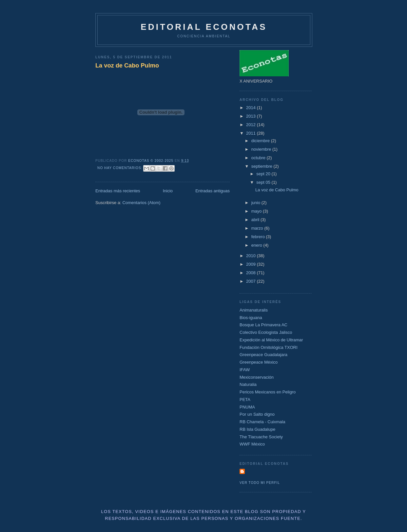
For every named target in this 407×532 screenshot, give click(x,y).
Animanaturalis (254, 310)
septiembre (262, 166)
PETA (245, 399)
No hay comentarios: (120, 168)
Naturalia (248, 384)
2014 (252, 108)
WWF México (252, 444)
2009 (252, 264)
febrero (259, 237)
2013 (252, 116)
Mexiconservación (257, 377)
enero (257, 245)
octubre (259, 158)
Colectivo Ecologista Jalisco (266, 332)
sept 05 (264, 182)
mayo (257, 211)
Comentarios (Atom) (141, 203)
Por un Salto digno (257, 414)
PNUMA (247, 407)
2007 (252, 281)
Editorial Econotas (204, 27)
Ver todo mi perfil (260, 483)
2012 (252, 125)
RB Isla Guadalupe (257, 429)
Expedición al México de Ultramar (271, 340)
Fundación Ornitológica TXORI (269, 347)
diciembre (261, 141)
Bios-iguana (251, 318)
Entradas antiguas (213, 191)
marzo (258, 228)
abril (256, 220)
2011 (252, 133)
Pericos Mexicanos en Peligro (268, 392)
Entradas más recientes (118, 191)
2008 (252, 273)
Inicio (168, 191)
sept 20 (264, 174)
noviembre (262, 149)
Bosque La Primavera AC (263, 325)
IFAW (245, 370)
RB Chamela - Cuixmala (262, 422)
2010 (252, 256)
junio (256, 203)
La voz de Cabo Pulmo (127, 66)
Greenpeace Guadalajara (263, 355)
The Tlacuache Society (261, 437)
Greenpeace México (259, 362)
